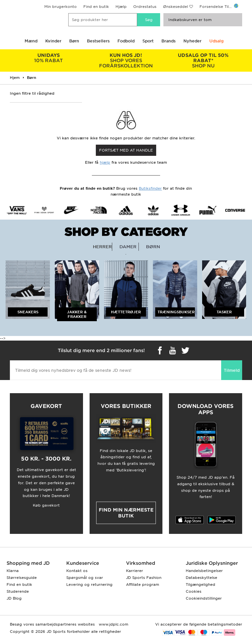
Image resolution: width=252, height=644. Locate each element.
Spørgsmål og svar (85, 578)
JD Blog (14, 598)
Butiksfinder (150, 188)
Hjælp (121, 7)
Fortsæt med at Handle (126, 150)
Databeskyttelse (201, 578)
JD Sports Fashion (144, 578)
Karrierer (135, 571)
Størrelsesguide (22, 578)
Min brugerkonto (61, 7)
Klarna (13, 571)
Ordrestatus (145, 7)
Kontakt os (77, 571)
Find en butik (96, 7)
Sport (148, 41)
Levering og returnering (89, 584)
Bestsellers (98, 41)
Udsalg (216, 41)
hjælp (105, 162)
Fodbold (126, 41)
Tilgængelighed (200, 584)
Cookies (194, 591)
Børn (74, 41)
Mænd (31, 41)
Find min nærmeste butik (126, 513)
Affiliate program (143, 584)
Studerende (18, 591)
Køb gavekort (46, 505)
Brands (168, 41)
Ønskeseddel (176, 7)
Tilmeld (232, 370)
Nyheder (192, 41)
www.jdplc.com (113, 624)
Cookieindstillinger (204, 598)
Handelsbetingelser (204, 571)
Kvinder (53, 41)
